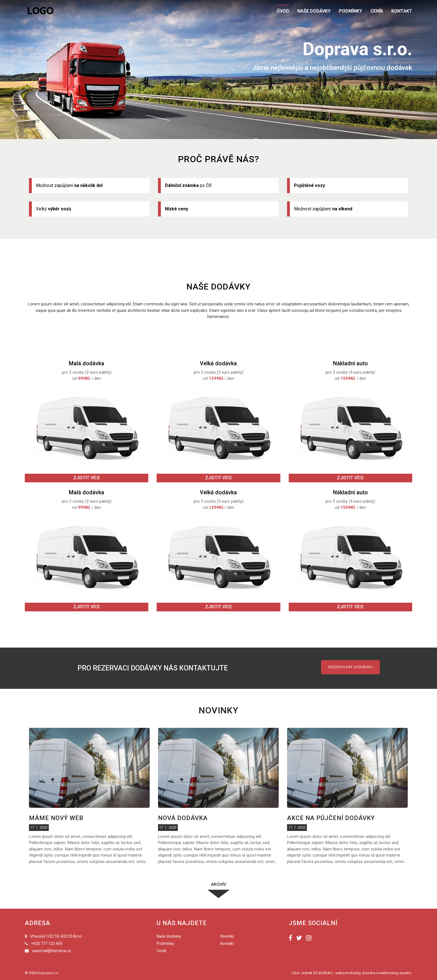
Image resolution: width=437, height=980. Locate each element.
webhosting (389, 973)
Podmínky (165, 943)
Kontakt (227, 943)
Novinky (227, 936)
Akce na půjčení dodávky (331, 818)
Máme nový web (56, 818)
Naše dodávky (169, 936)
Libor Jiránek (302, 973)
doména (369, 973)
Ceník (162, 951)
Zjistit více (87, 478)
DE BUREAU (323, 973)
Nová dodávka (183, 818)
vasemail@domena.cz (51, 951)
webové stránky (348, 973)
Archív (219, 884)
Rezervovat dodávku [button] (350, 667)
